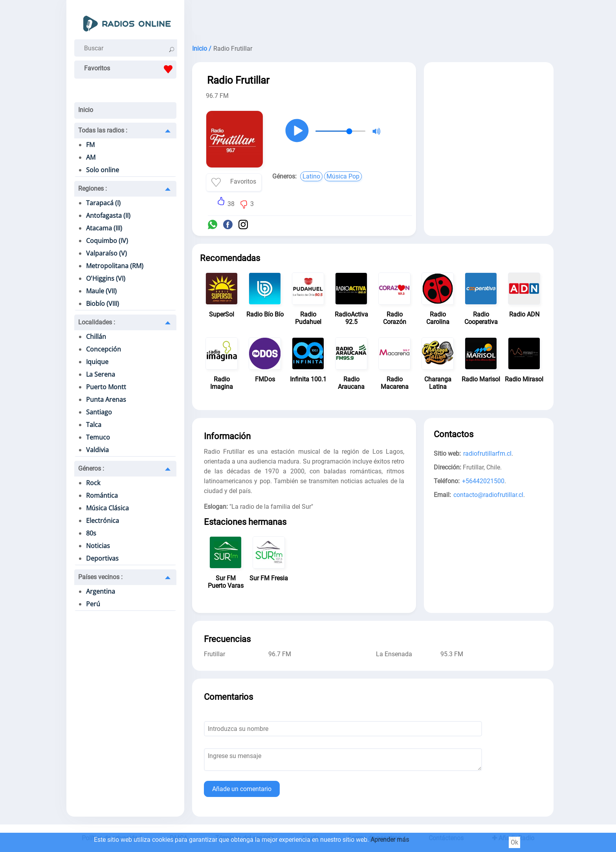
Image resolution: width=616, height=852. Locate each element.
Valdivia (97, 450)
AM (91, 157)
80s (91, 533)
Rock (93, 483)
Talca (94, 425)
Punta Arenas (106, 399)
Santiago (99, 412)
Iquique (97, 362)
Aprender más (390, 840)
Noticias (98, 546)
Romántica (102, 495)
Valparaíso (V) (106, 253)
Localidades (97, 322)
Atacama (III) (104, 228)
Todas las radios (103, 130)
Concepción (104, 349)
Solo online (103, 170)
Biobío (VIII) (103, 304)
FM (90, 145)
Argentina (101, 591)
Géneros (91, 468)
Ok (514, 842)
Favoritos (130, 69)
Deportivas (102, 558)
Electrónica (103, 521)
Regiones (93, 189)
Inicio (86, 110)
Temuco (98, 437)
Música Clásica (107, 508)
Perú (93, 604)
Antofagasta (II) (108, 215)
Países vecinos (100, 577)
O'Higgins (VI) (106, 278)
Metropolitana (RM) (115, 266)
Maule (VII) (101, 291)
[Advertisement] (373, 20)
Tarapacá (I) (103, 203)
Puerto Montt (106, 387)
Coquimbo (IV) (107, 241)
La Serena (101, 374)
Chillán (96, 337)
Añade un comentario (242, 789)
